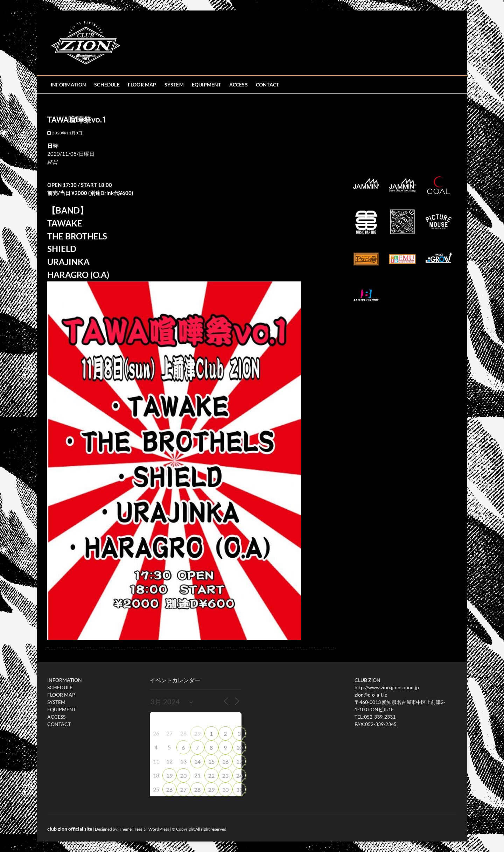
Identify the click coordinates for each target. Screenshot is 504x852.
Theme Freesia (132, 829)
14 (197, 762)
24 (239, 776)
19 (169, 776)
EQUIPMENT (206, 85)
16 (225, 762)
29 (197, 734)
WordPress (159, 829)
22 (211, 776)
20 (183, 776)
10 (239, 748)
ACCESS (239, 85)
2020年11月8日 (65, 133)
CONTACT (267, 85)
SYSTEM (174, 85)
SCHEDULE (107, 85)
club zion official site (70, 829)
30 (225, 790)
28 (197, 790)
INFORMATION (68, 85)
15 (211, 762)
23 (225, 776)
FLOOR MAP (142, 85)
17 (239, 762)
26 (169, 790)
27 (183, 790)
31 (239, 790)
